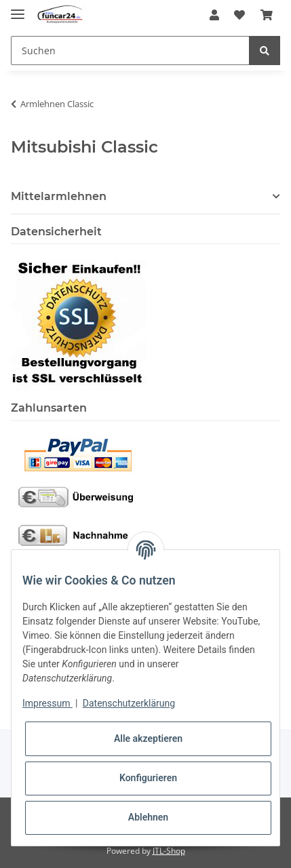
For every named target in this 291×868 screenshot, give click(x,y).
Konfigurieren (148, 778)
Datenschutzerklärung (129, 703)
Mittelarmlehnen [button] (59, 196)
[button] (214, 15)
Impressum (47, 703)
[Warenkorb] (267, 15)
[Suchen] (130, 51)
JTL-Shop (169, 851)
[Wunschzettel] (239, 15)
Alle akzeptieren (148, 738)
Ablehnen (148, 817)
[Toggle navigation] (18, 8)
